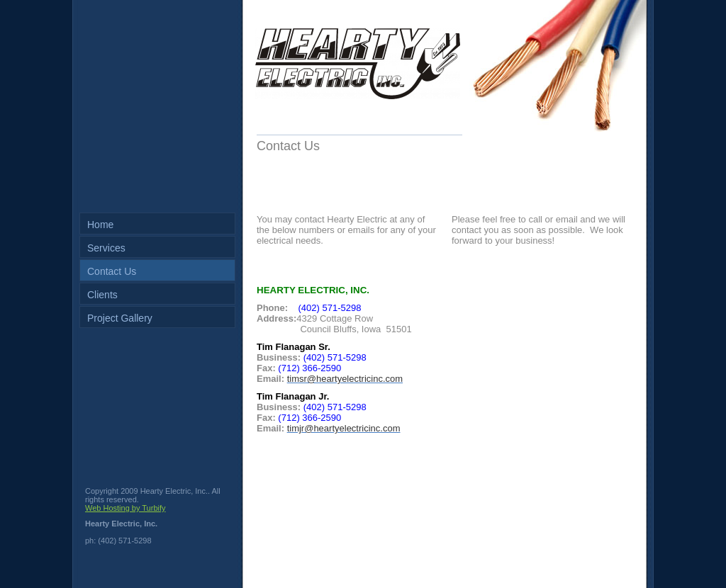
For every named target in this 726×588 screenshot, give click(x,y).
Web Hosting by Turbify (125, 508)
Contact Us (112, 271)
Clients (102, 295)
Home (100, 225)
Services (106, 248)
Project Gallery (120, 318)
